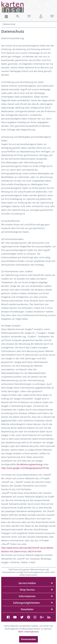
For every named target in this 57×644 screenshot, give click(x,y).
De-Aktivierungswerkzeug (29, 464)
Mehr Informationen (29, 632)
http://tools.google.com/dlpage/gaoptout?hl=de (25, 468)
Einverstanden (28, 639)
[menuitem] (6, 16)
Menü (6, 17)
